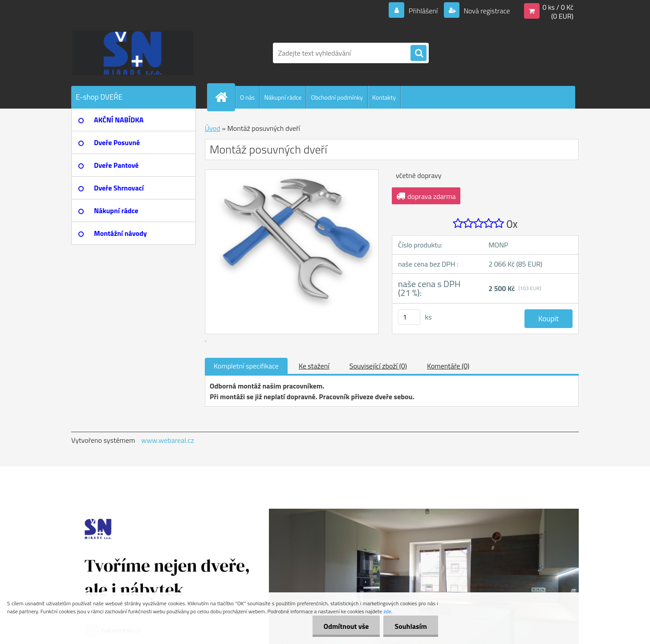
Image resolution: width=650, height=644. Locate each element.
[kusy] (409, 317)
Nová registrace (486, 11)
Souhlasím (411, 626)
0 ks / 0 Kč (558, 7)
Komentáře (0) (448, 366)
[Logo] (132, 53)
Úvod (213, 128)
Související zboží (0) (378, 366)
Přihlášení (423, 11)
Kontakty (384, 97)
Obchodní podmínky (337, 97)
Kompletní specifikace (246, 366)
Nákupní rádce (283, 97)
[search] (418, 53)
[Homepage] (225, 97)
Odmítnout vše (346, 626)
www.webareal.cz (168, 440)
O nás (247, 97)
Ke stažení (314, 366)
